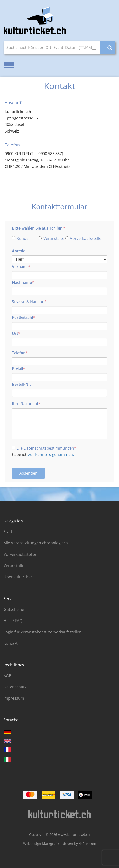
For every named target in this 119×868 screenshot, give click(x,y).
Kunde (20, 238)
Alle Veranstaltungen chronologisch (36, 543)
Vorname (20, 267)
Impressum (14, 698)
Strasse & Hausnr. (28, 302)
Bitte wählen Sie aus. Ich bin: (38, 228)
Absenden (28, 473)
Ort (15, 333)
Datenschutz (15, 687)
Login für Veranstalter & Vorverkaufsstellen (43, 632)
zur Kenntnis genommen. (51, 455)
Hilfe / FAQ (13, 621)
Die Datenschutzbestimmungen (43, 448)
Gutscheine (14, 609)
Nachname (22, 282)
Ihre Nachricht (25, 404)
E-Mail (17, 369)
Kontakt (11, 643)
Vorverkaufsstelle (77, 238)
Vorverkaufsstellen (20, 554)
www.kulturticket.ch (74, 834)
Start (8, 532)
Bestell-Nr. (22, 384)
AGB (7, 676)
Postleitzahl (22, 317)
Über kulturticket (19, 577)
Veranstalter (51, 238)
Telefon (19, 353)
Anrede (19, 251)
